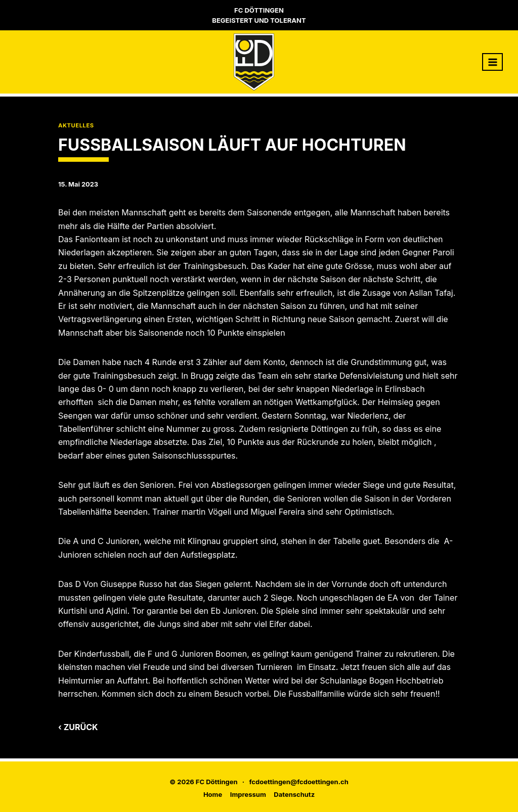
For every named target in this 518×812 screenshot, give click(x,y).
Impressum (248, 794)
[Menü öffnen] (492, 62)
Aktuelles (76, 125)
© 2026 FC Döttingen (203, 782)
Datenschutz (294, 794)
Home (213, 794)
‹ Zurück (78, 727)
